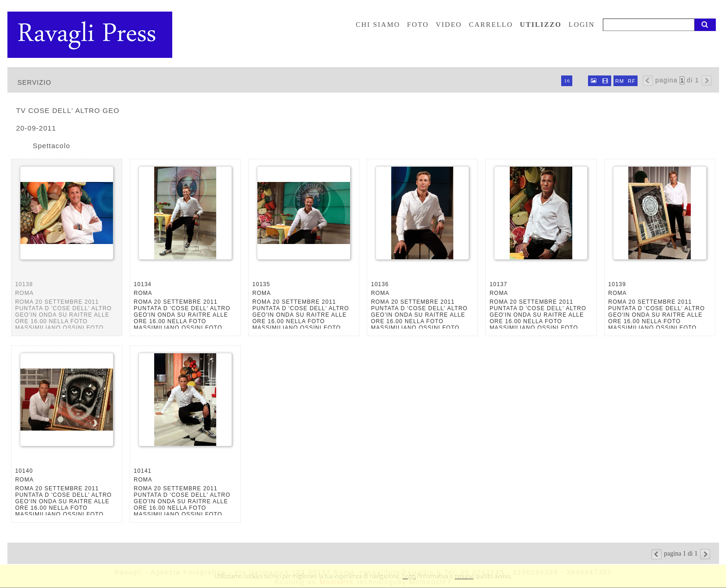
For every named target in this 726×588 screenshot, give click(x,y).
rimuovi (464, 576)
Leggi (409, 576)
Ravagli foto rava (91, 35)
